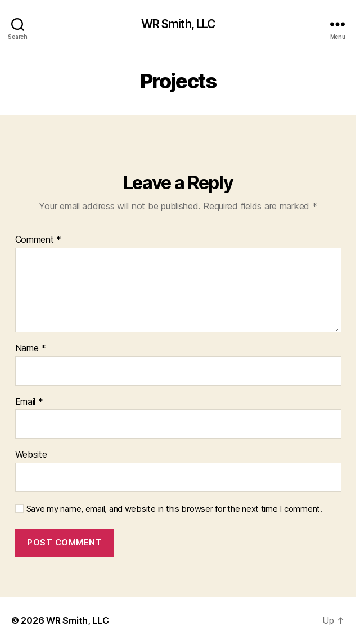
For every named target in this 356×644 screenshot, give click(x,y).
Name (31, 348)
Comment (39, 240)
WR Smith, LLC (178, 24)
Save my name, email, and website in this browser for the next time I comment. (174, 509)
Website (31, 455)
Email (29, 402)
